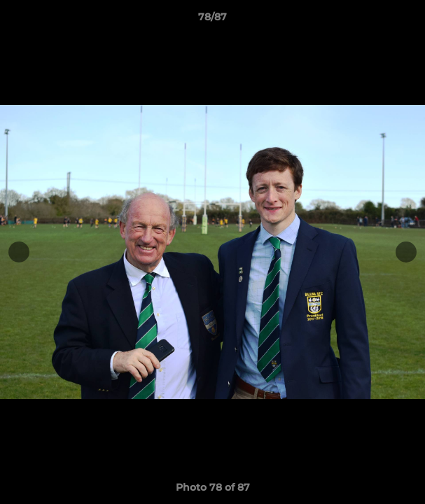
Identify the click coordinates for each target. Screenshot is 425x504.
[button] (408, 20)
